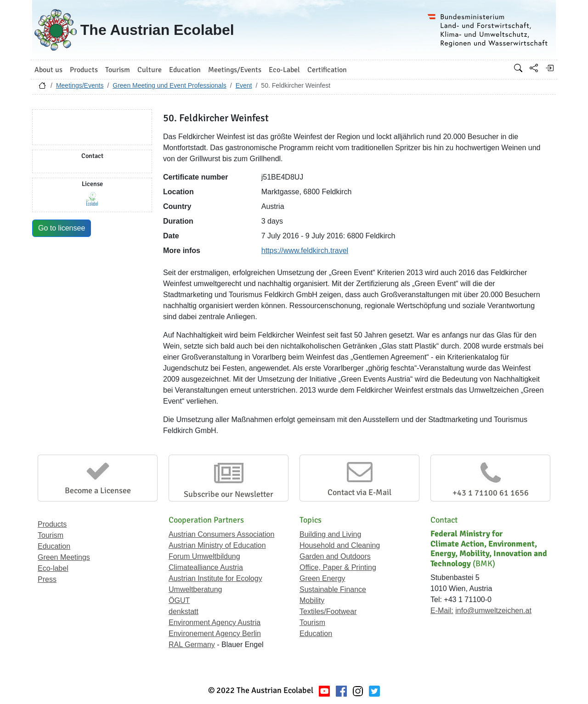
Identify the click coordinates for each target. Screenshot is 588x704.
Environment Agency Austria (215, 622)
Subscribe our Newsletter (229, 494)
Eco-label (53, 568)
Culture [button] (150, 70)
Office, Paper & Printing (338, 567)
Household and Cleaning (340, 545)
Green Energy (322, 578)
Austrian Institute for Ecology (215, 578)
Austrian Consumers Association (221, 534)
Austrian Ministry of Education (217, 545)
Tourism (51, 535)
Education (54, 546)
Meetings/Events (80, 85)
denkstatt (184, 611)
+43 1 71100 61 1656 (491, 493)
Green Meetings (64, 557)
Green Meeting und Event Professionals (169, 85)
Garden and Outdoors (335, 556)
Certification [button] (327, 70)
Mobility (312, 600)
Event (244, 85)
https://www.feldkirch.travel (305, 251)
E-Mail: (442, 611)
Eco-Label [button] (284, 70)
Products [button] (84, 70)
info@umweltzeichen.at (493, 611)
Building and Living (330, 534)
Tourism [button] (118, 70)
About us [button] (48, 70)
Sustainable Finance (333, 589)
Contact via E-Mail (359, 492)
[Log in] (549, 68)
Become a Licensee (98, 490)
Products (52, 524)
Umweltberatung (195, 589)
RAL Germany (192, 645)
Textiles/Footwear (328, 611)
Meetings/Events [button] (235, 70)
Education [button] (185, 70)
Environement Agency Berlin (215, 634)
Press (47, 579)
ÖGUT (179, 600)
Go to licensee (62, 228)
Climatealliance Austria (206, 567)
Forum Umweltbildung (204, 556)
